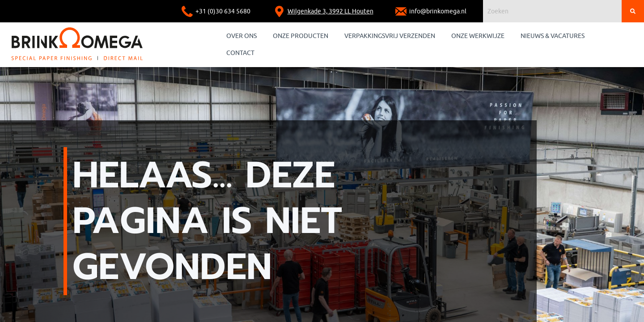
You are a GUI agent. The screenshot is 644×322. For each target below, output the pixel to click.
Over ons (241, 36)
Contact (240, 53)
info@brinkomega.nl (438, 11)
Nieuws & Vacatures (553, 36)
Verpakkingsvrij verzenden (390, 36)
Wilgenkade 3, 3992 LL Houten (330, 11)
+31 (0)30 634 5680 (223, 11)
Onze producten (301, 36)
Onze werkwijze (478, 36)
